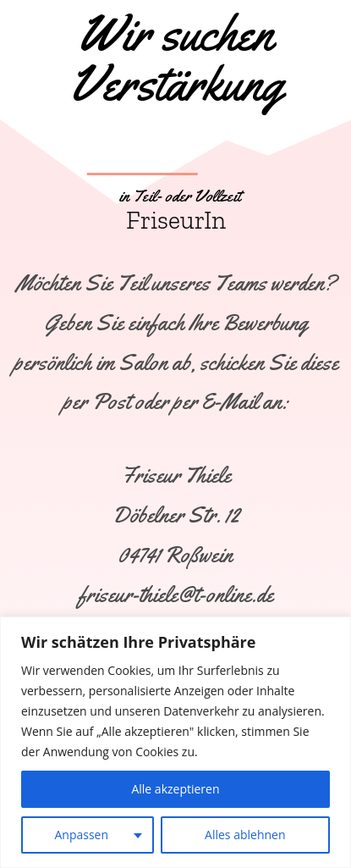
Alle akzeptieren (175, 789)
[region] (175, 742)
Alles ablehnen (245, 835)
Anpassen (81, 835)
